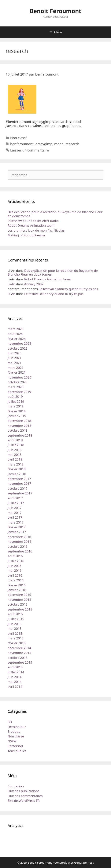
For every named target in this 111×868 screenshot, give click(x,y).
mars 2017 (16, 522)
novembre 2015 (19, 600)
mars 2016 (16, 580)
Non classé (19, 138)
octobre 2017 (18, 488)
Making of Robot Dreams (26, 235)
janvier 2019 (17, 416)
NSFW (12, 741)
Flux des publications (23, 791)
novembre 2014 (19, 653)
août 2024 (15, 334)
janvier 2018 (17, 474)
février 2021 (17, 372)
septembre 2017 (20, 493)
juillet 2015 (16, 619)
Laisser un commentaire (30, 150)
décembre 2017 (19, 479)
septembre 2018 (20, 435)
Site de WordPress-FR (24, 801)
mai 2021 (15, 363)
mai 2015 (15, 628)
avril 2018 (15, 459)
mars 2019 (16, 406)
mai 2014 (15, 682)
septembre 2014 (20, 662)
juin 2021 (15, 358)
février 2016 (17, 585)
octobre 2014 (18, 658)
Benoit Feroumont (56, 11)
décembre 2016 (19, 537)
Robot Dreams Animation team (31, 225)
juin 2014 (15, 677)
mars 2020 (16, 387)
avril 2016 (15, 575)
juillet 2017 (16, 503)
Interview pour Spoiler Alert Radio (33, 221)
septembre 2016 (20, 551)
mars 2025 (16, 329)
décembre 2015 (19, 595)
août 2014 (15, 667)
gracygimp (44, 144)
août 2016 (15, 556)
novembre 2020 (19, 377)
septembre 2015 (20, 609)
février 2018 (17, 469)
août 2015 (15, 614)
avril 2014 (15, 687)
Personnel (15, 746)
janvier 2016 (17, 590)
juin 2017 (15, 508)
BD (10, 722)
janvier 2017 (17, 532)
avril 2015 (15, 633)
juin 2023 (15, 353)
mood (59, 144)
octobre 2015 (18, 604)
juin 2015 (15, 624)
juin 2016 (15, 566)
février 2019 (17, 411)
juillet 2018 (16, 445)
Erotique (14, 731)
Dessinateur (17, 727)
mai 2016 (15, 570)
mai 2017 (15, 513)
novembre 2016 (19, 542)
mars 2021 (16, 368)
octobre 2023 (18, 348)
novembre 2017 (19, 483)
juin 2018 (15, 450)
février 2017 (17, 527)
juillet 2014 (16, 672)
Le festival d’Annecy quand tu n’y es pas (68, 289)
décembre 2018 (19, 421)
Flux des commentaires (25, 796)
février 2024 (17, 339)
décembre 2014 (19, 648)
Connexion (16, 786)
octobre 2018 (18, 430)
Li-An (11, 284)
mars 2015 (16, 638)
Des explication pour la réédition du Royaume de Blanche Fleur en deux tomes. (55, 214)
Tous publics (17, 751)
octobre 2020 (18, 382)
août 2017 (15, 498)
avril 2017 (15, 517)
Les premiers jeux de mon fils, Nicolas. (37, 230)
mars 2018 (16, 464)
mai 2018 (15, 455)
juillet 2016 (16, 561)
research (72, 144)
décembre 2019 (19, 392)
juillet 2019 (16, 401)
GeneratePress (84, 862)
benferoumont (22, 144)
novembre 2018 (19, 426)
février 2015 (17, 643)
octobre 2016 (18, 546)
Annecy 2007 (34, 284)
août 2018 (15, 440)
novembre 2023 (19, 343)
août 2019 (15, 397)
